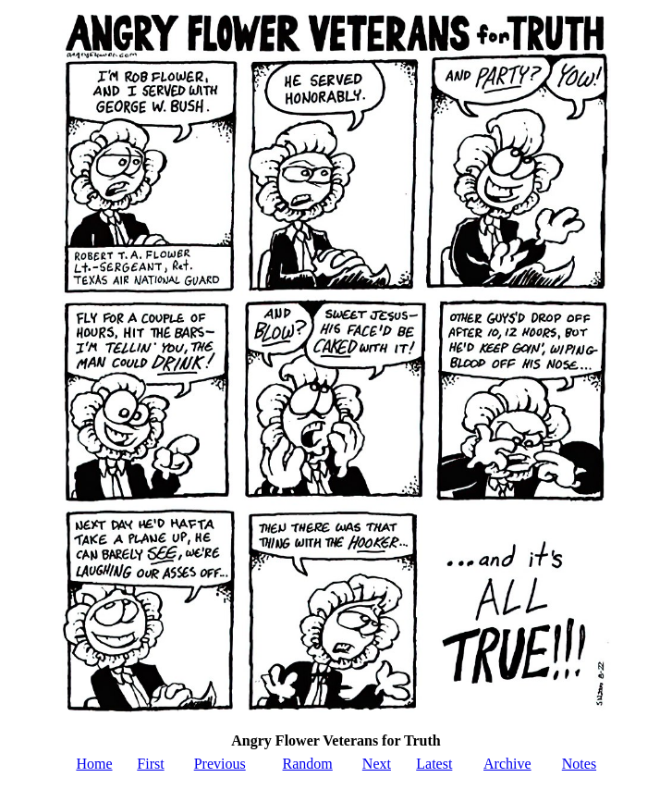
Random (308, 764)
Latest (434, 764)
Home (94, 764)
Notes (579, 764)
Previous (220, 764)
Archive (507, 764)
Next (377, 764)
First (150, 764)
